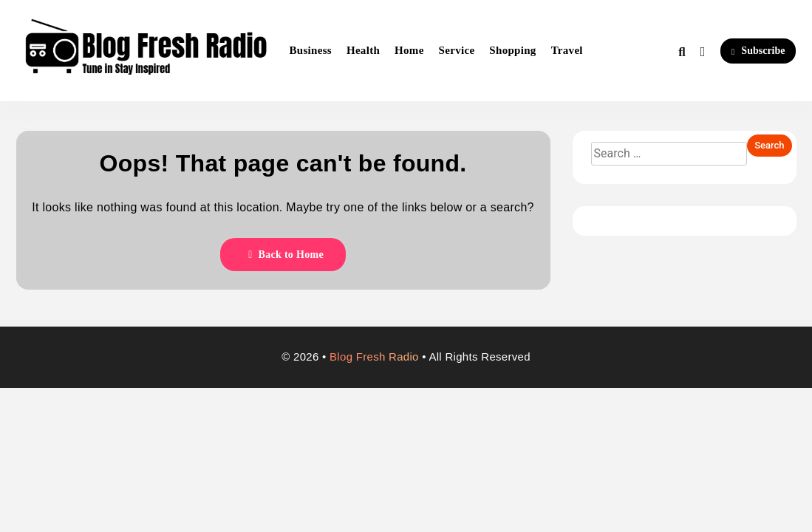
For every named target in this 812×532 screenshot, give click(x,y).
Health (363, 50)
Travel (567, 50)
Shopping (512, 50)
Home (409, 50)
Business (311, 50)
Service (457, 50)
